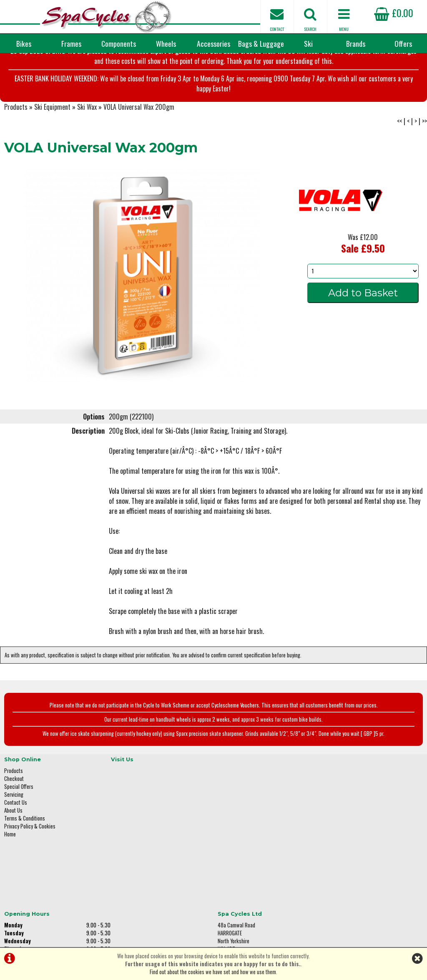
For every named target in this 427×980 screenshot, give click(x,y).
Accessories (213, 43)
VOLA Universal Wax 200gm (139, 159)
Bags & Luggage (261, 43)
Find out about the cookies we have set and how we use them (213, 972)
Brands (356, 43)
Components (119, 43)
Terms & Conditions (25, 864)
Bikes (24, 43)
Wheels (166, 43)
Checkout (14, 824)
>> (424, 173)
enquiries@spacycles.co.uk (360, 893)
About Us (13, 856)
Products (16, 159)
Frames (71, 43)
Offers (403, 43)
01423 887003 (346, 866)
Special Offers (19, 832)
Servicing (14, 840)
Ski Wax (87, 159)
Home (10, 880)
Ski (308, 43)
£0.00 (394, 13)
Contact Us (16, 848)
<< (399, 173)
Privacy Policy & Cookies (30, 872)
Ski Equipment (52, 159)
